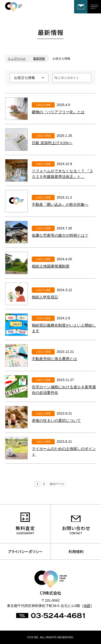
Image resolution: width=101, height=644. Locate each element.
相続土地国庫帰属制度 (51, 266)
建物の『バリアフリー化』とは (58, 112)
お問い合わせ (81, 7)
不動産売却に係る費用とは (54, 359)
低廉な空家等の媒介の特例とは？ (60, 235)
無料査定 (25, 528)
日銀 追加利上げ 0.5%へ (52, 143)
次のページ (57, 484)
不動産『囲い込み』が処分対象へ (60, 205)
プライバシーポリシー (25, 551)
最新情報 (39, 58)
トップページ (17, 58)
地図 (87, 606)
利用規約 (76, 551)
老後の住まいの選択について (56, 421)
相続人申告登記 (45, 297)
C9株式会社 (25, 7)
